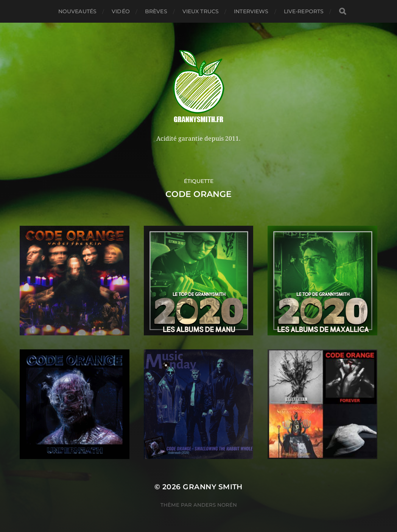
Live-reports (304, 11)
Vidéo (121, 11)
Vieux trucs (201, 11)
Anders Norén (215, 505)
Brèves (156, 11)
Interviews (251, 11)
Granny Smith (213, 487)
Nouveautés (77, 11)
